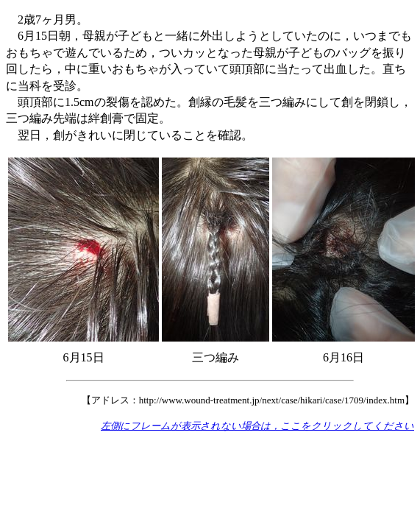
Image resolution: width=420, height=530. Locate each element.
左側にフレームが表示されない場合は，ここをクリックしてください (257, 426)
